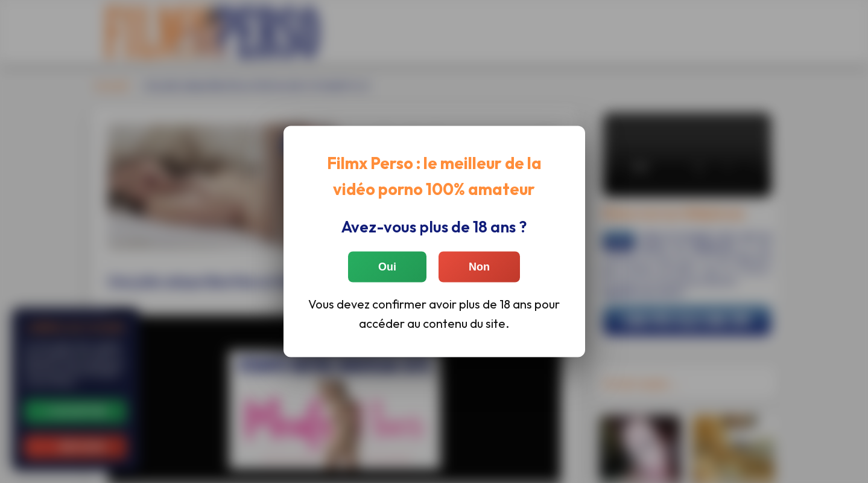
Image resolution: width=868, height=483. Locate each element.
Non (479, 266)
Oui (387, 266)
